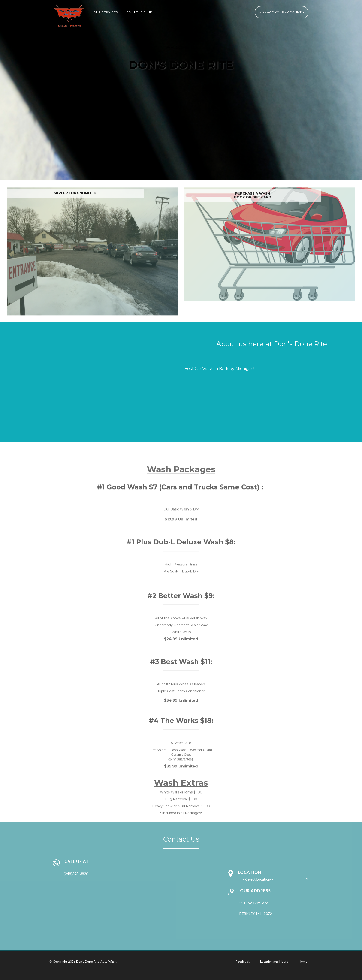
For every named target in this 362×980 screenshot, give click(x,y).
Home (303, 961)
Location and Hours (274, 961)
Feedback (243, 961)
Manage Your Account (282, 12)
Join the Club (140, 12)
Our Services (106, 12)
